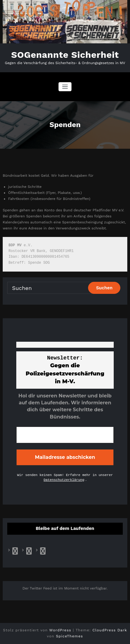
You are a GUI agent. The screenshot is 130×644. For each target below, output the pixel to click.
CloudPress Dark (110, 630)
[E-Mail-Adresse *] (65, 435)
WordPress (60, 630)
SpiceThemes (69, 636)
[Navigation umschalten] (65, 87)
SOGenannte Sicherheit (65, 55)
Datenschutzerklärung (64, 480)
